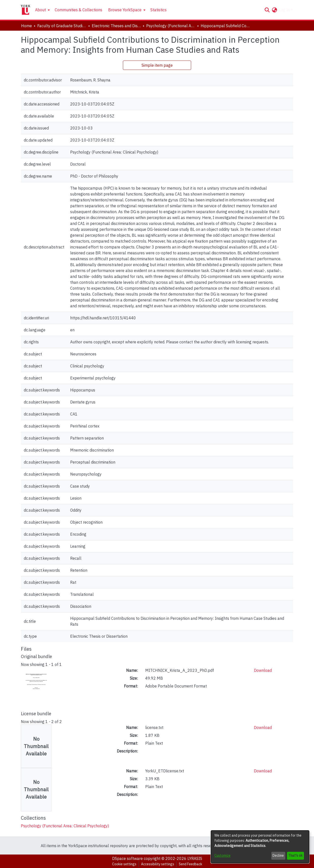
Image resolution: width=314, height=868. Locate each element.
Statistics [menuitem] (158, 10)
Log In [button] (285, 10)
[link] (65, 826)
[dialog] (260, 847)
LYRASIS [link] (195, 858)
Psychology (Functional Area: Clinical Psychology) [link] (171, 26)
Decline (278, 855)
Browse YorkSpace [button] (125, 10)
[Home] (26, 10)
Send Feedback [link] (190, 864)
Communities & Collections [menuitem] (78, 10)
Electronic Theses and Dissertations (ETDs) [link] (116, 26)
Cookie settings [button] (124, 864)
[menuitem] (42, 10)
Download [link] (263, 670)
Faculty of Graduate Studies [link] (62, 26)
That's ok (295, 855)
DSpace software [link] (127, 858)
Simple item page (157, 65)
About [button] (40, 10)
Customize (222, 855)
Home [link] (26, 26)
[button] (267, 10)
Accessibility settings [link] (158, 864)
